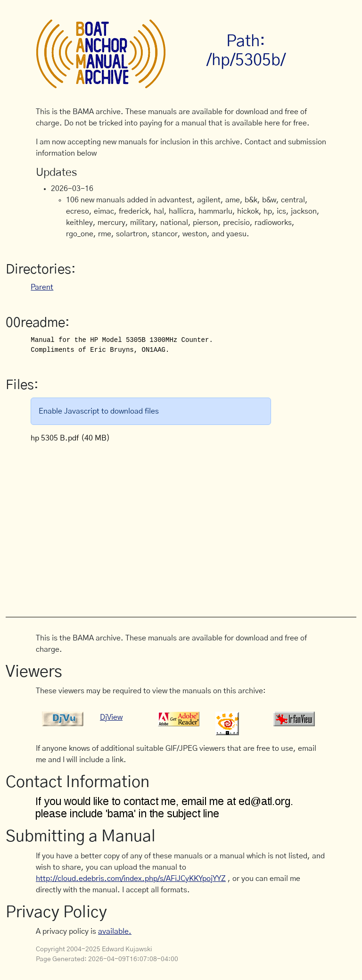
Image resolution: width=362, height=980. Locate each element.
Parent (42, 287)
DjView (111, 717)
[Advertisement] (199, 525)
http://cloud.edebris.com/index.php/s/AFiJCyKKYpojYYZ (131, 879)
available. (115, 931)
